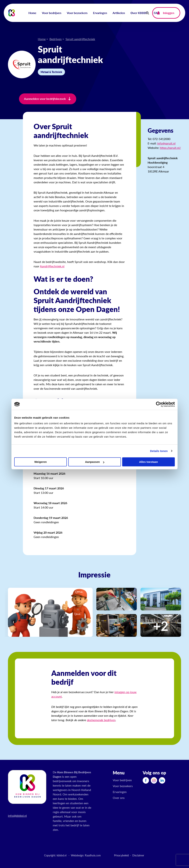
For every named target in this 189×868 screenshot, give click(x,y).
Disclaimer (138, 855)
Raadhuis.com (93, 855)
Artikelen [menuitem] (119, 13)
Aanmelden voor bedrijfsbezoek (45, 99)
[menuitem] (146, 780)
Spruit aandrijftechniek (80, 39)
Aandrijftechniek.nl (52, 266)
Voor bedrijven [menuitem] (52, 13)
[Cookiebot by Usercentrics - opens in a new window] (159, 404)
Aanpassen (95, 462)
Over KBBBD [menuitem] (139, 13)
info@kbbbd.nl (17, 816)
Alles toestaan (149, 462)
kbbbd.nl (62, 855)
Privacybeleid (121, 855)
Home (42, 39)
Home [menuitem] (32, 13)
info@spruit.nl (166, 143)
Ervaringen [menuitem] (100, 13)
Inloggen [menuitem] (169, 13)
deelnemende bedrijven (101, 720)
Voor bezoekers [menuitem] (77, 13)
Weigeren (41, 462)
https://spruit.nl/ (170, 148)
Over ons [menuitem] (119, 798)
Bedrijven (56, 39)
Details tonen (159, 451)
